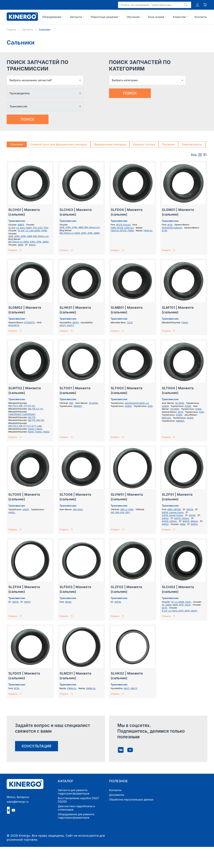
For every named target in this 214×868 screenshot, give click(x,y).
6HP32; (195, 524)
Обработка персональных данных (131, 799)
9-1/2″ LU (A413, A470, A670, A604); (180, 611)
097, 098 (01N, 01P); (120, 512)
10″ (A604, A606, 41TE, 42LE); (177, 605)
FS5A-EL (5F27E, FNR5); (123, 231)
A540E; (190, 418)
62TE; (165, 608)
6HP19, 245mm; (182, 518)
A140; (150, 406)
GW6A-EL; (91, 688)
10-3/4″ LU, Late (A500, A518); (33, 231)
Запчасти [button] (76, 17)
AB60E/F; (78, 406)
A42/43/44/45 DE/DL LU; (137, 403)
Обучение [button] (133, 17)
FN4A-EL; (148, 231)
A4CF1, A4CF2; (67, 325)
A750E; (188, 406)
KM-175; (32, 417)
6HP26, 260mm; (191, 521)
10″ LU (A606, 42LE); (181, 602)
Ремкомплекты (192, 144)
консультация (37, 746)
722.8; (130, 323)
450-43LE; (78, 509)
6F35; (170, 225)
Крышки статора (144, 144)
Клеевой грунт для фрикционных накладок (59, 144)
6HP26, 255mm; (170, 521)
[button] (155, 5)
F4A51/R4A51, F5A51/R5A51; (22, 414)
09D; (72, 403)
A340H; (128, 406)
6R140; (68, 602)
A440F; (26, 509)
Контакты (201, 17)
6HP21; (28, 602)
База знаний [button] (156, 17)
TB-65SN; (175, 409)
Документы (117, 795)
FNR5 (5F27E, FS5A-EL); (123, 228)
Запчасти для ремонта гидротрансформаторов (74, 792)
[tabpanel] (107, 431)
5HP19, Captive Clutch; (173, 512)
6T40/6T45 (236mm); (172, 228)
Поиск (28, 119)
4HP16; (118, 602)
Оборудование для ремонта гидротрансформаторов (76, 816)
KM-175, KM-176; (36, 420)
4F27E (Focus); (124, 225)
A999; (21, 245)
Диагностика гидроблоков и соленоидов (76, 808)
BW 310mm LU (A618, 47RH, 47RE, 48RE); (29, 242)
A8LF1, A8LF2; (131, 688)
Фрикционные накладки (110, 144)
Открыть (16, 250)
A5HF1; (76, 323)
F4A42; (185, 323)
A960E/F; (180, 421)
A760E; (179, 415)
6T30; (165, 231)
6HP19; (16, 602)
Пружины (168, 144)
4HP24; (190, 509)
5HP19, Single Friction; (173, 515)
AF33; (181, 412)
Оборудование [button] (51, 17)
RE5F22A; (167, 418)
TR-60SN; (93, 403)
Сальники (17, 144)
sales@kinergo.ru (18, 802)
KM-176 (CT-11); (36, 409)
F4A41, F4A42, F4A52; (39, 432)
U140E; (199, 409)
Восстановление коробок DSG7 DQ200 (78, 800)
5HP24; (193, 515)
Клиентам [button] (179, 17)
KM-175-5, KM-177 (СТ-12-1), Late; (25, 426)
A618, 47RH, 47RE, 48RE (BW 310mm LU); (29, 236)
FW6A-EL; (72, 688)
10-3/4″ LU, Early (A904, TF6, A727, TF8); (29, 228)
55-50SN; (180, 403)
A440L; (12, 512)
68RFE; (21, 225)
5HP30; (165, 518)
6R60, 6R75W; (174, 509)
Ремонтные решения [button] (104, 17)
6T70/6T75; (30, 323)
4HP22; (32, 245)
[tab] (200, 155)
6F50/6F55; (14, 325)
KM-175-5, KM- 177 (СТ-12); (22, 406)
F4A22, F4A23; (35, 429)
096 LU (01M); (127, 509)
